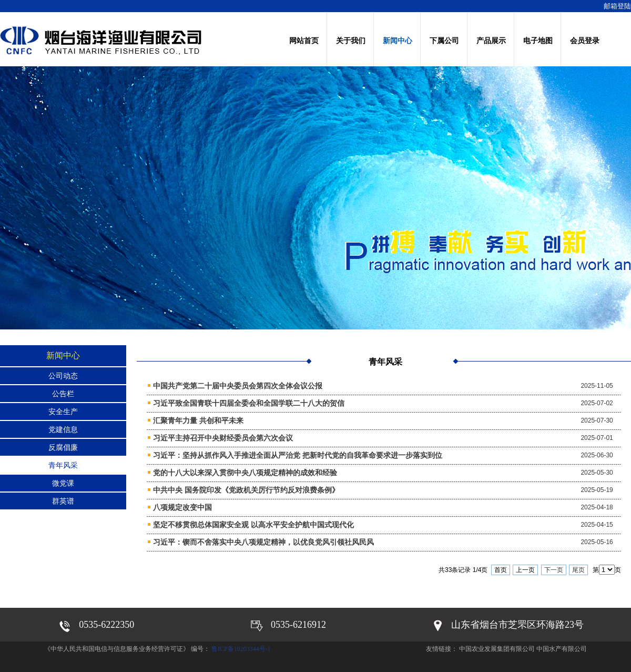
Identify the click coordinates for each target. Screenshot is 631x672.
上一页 (525, 570)
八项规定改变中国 (182, 507)
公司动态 (63, 376)
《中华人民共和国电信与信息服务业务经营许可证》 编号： (128, 649)
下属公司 (444, 41)
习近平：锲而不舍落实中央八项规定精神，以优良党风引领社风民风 (263, 542)
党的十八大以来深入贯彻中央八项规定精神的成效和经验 (245, 473)
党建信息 (63, 429)
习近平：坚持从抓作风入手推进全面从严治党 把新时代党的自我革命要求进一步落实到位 (298, 455)
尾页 (578, 570)
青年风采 (63, 465)
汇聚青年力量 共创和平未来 (198, 420)
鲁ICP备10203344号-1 (241, 649)
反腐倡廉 (63, 447)
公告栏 (63, 394)
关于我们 (351, 41)
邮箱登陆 (617, 6)
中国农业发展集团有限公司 (497, 649)
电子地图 (538, 41)
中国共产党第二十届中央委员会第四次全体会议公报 (238, 386)
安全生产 (63, 412)
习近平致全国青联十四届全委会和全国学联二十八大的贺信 (249, 403)
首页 (501, 570)
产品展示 (491, 41)
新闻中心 (398, 41)
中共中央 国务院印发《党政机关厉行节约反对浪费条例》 (246, 490)
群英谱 (63, 501)
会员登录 (585, 41)
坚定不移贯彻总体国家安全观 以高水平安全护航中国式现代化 (253, 525)
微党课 (63, 483)
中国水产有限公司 (562, 649)
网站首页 (304, 41)
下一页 (554, 570)
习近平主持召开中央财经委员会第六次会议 (223, 438)
